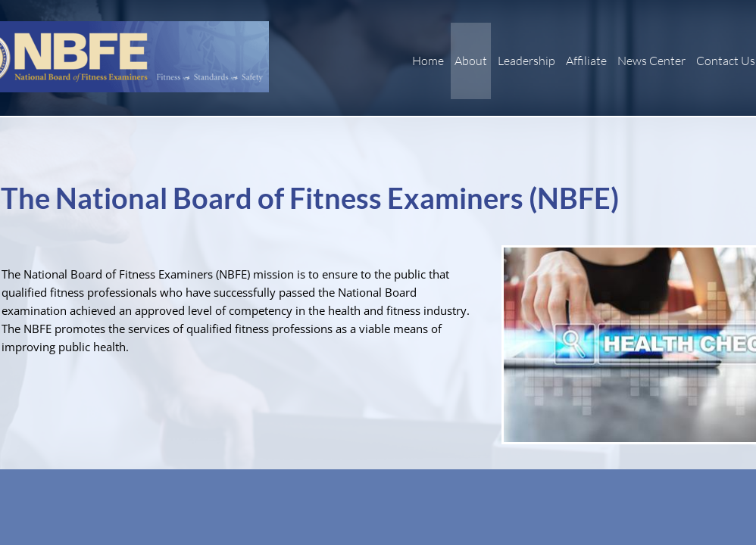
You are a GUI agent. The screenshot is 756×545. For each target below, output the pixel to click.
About (471, 61)
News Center (651, 61)
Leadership (526, 61)
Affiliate (586, 61)
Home (428, 61)
